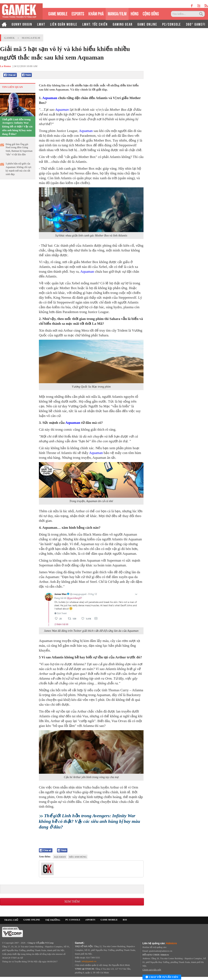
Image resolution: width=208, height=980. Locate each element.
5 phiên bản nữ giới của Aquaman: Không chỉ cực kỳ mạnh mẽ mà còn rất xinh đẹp (19, 169)
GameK (9, 38)
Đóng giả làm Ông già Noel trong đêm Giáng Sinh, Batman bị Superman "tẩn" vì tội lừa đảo (19, 149)
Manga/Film (31, 38)
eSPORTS (78, 13)
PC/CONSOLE (172, 24)
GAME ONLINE (147, 24)
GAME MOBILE (58, 13)
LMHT (41, 24)
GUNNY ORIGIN (22, 24)
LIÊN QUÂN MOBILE (64, 24)
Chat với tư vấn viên (162, 977)
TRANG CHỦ (11, 920)
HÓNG (135, 13)
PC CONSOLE (73, 920)
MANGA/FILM (117, 13)
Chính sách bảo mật (152, 970)
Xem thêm (72, 902)
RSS (125, 920)
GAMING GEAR (123, 24)
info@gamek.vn (89, 961)
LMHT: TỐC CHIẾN (95, 24)
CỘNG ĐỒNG (151, 13)
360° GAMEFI (196, 24)
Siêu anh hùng (78, 857)
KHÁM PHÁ (96, 13)
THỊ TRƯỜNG (53, 920)
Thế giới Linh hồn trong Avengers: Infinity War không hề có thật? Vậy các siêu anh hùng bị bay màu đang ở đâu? (17, 127)
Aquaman (50, 98)
